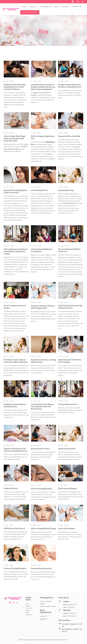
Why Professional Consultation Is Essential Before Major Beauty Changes (16, 252)
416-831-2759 (72, 605)
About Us (34, 7)
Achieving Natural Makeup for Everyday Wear (42, 251)
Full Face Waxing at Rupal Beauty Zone (43, 138)
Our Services (46, 7)
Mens (57, 7)
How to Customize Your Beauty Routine (15, 307)
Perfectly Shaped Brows (39, 190)
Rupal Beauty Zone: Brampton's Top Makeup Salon (15, 406)
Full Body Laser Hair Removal (14, 529)
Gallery (66, 7)
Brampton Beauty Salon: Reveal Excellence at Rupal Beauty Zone (70, 86)
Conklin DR (43, 616)
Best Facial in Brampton (67, 529)
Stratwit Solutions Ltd (61, 640)
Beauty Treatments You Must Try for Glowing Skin (70, 361)
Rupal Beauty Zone (69, 203)
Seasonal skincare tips (66, 190)
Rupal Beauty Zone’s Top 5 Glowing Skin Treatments (43, 361)
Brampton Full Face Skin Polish (69, 136)
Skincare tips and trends (67, 449)
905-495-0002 (71, 616)
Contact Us (77, 7)
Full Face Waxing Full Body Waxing (43, 529)
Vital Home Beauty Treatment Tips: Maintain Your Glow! (70, 307)
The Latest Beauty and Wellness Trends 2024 (69, 251)
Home (24, 7)
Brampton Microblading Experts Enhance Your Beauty (15, 192)
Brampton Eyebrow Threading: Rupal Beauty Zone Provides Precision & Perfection (15, 87)
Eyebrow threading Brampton (42, 489)
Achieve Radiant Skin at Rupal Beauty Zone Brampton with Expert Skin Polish (15, 139)
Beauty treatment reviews (40, 449)
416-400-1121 (72, 613)
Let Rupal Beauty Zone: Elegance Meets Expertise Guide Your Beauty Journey (43, 407)
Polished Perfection (11, 489)
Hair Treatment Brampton (67, 489)
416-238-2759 (71, 608)
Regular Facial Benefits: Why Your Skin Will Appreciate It (43, 307)
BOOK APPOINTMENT (30, 13)
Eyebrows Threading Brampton (15, 569)
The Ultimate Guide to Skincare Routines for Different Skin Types (16, 361)
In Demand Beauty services (68, 404)
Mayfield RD (43, 619)
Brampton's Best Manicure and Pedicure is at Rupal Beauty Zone (15, 450)
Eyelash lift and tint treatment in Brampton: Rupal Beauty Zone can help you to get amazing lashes (43, 87)
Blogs (27, 613)
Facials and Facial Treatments (41, 569)
